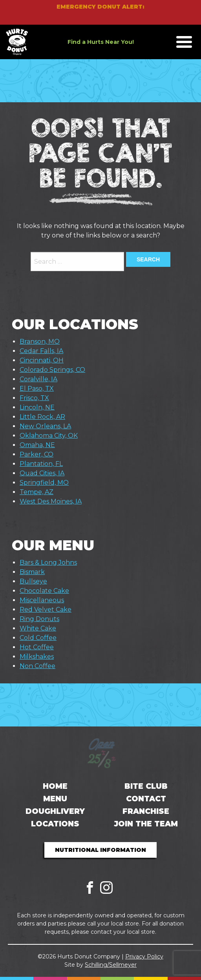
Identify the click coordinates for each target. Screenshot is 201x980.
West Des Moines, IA (51, 501)
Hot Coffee (37, 647)
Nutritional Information (100, 850)
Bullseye (33, 581)
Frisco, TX (34, 398)
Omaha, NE (37, 445)
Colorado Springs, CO (52, 370)
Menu (55, 799)
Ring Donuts (39, 619)
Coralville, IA (38, 379)
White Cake (38, 628)
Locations (55, 824)
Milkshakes (37, 657)
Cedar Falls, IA (41, 351)
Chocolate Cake (44, 591)
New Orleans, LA (45, 426)
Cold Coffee (38, 638)
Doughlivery (55, 811)
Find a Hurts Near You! (101, 42)
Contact (146, 799)
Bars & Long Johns (48, 562)
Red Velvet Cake (46, 610)
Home (55, 786)
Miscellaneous (42, 600)
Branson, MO (40, 341)
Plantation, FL (41, 464)
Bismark (32, 572)
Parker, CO (37, 454)
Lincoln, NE (37, 407)
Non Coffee (37, 666)
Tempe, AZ (37, 492)
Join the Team (146, 824)
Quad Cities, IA (42, 473)
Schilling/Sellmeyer (111, 965)
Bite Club (146, 786)
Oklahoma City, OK (49, 436)
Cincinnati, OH (42, 360)
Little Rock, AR (42, 417)
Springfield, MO (44, 483)
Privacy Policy (144, 956)
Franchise (146, 811)
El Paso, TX (37, 389)
